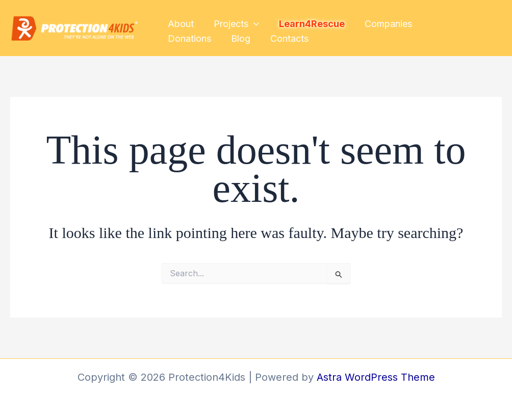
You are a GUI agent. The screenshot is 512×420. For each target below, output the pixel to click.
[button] (252, 22)
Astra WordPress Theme (376, 377)
